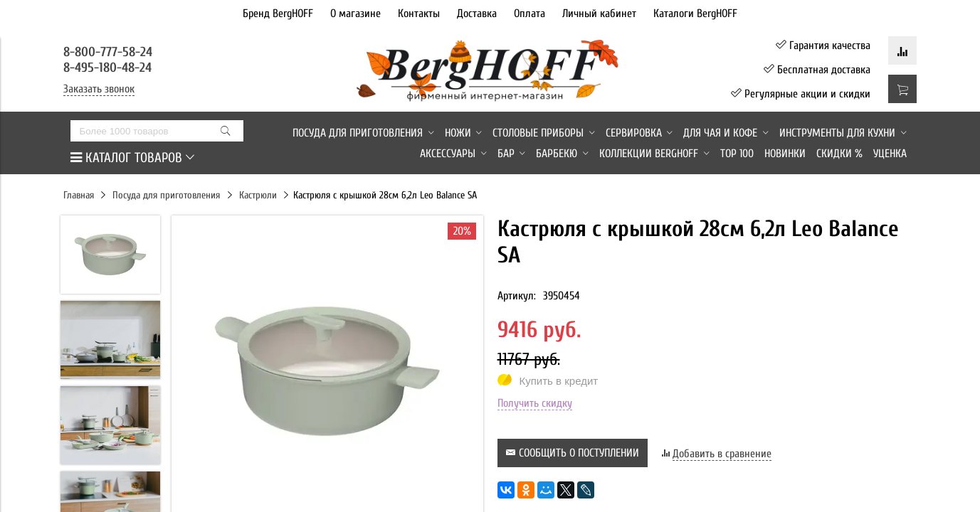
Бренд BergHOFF (278, 14)
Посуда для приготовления (166, 195)
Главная (79, 195)
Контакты (419, 14)
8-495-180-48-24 (107, 68)
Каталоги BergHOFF (695, 14)
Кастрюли (258, 195)
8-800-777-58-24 (110, 52)
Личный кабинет (599, 14)
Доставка (477, 14)
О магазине (355, 14)
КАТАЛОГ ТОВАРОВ (132, 158)
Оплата (529, 14)
